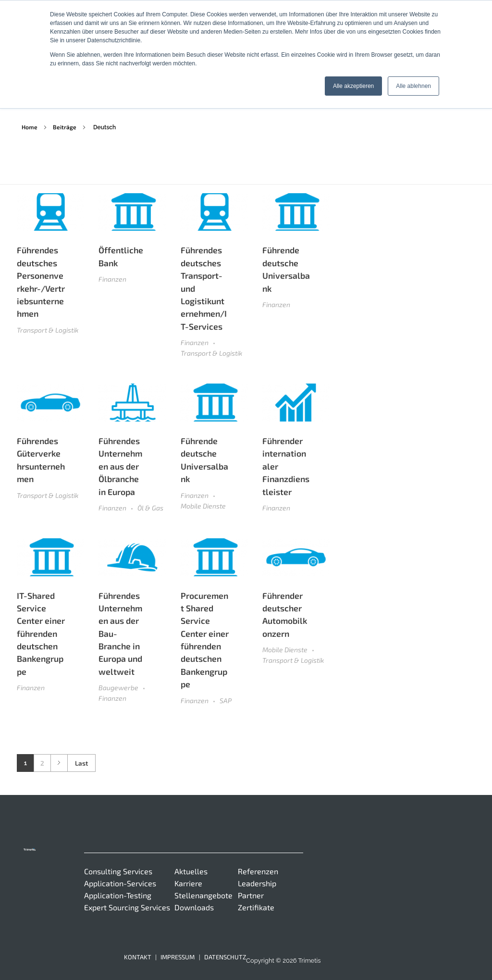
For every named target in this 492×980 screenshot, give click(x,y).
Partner (251, 895)
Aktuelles (191, 871)
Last (81, 763)
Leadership (257, 883)
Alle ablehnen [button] (413, 86)
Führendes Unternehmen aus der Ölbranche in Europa (120, 466)
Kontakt (138, 957)
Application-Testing (118, 895)
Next (59, 763)
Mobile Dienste (203, 506)
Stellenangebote (203, 895)
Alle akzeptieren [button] (353, 86)
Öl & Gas (150, 508)
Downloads (194, 907)
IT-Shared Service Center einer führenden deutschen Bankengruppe (41, 633)
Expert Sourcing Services (127, 907)
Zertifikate (256, 907)
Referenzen (258, 871)
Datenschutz (225, 957)
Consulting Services (118, 871)
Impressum (178, 957)
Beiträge (65, 127)
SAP (226, 701)
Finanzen (112, 279)
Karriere (188, 883)
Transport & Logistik (48, 330)
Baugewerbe (118, 688)
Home (30, 127)
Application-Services (120, 883)
